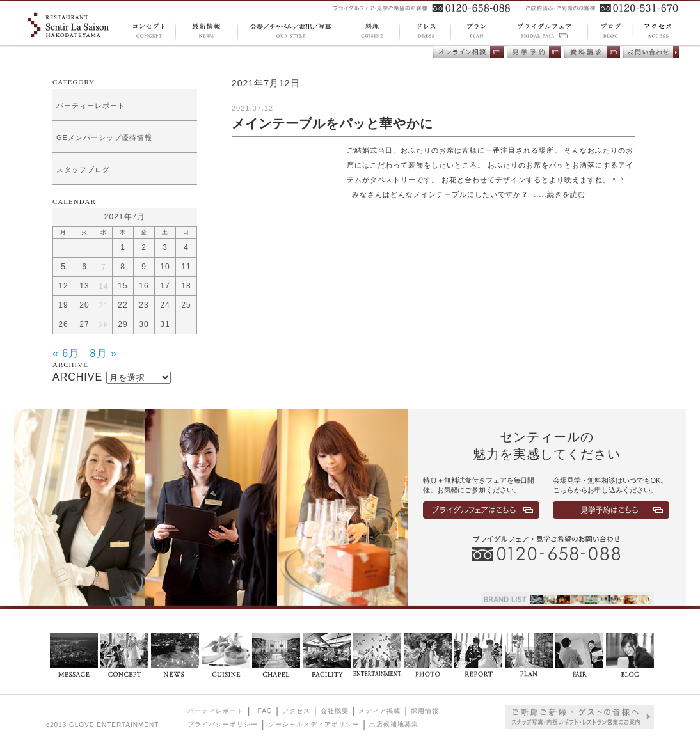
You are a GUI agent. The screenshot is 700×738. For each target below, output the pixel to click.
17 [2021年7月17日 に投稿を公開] (165, 286)
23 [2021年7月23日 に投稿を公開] (144, 305)
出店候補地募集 (394, 724)
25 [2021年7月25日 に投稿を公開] (186, 305)
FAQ (265, 711)
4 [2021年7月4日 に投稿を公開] (186, 247)
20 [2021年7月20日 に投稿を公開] (84, 305)
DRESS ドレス (425, 31)
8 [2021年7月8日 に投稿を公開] (123, 267)
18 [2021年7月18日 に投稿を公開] (186, 286)
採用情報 (425, 711)
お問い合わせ (651, 52)
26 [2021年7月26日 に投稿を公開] (63, 324)
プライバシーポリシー (223, 724)
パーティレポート (216, 711)
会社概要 (335, 711)
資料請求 (592, 52)
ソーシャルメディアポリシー (314, 724)
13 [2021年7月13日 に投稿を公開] (84, 286)
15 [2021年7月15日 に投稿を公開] (123, 286)
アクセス (296, 711)
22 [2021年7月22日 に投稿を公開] (123, 305)
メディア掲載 (379, 711)
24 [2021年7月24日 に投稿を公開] (165, 305)
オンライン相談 (468, 52)
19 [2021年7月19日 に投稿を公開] (63, 305)
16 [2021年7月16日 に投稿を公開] (144, 286)
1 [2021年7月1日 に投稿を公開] (123, 247)
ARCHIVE (77, 377)
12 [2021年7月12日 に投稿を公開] (63, 286)
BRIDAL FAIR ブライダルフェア (545, 31)
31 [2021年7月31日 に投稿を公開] (165, 324)
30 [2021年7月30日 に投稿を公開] (144, 324)
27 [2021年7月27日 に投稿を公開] (84, 324)
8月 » (104, 353)
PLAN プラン (476, 31)
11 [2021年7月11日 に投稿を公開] (186, 267)
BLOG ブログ (606, 31)
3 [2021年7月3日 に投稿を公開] (165, 247)
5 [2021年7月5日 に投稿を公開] (63, 267)
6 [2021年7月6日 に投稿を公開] (84, 267)
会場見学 (534, 52)
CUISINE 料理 (371, 31)
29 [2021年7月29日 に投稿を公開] (123, 324)
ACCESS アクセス (651, 31)
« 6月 (66, 353)
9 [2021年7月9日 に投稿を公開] (144, 267)
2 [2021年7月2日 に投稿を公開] (144, 247)
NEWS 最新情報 (206, 31)
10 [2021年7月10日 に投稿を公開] (165, 267)
